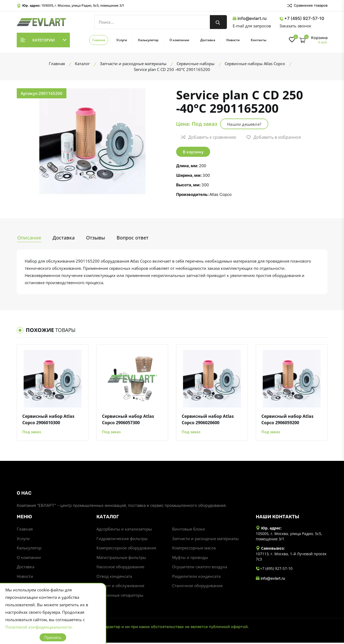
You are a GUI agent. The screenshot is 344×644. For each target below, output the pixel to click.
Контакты (259, 40)
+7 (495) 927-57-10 (302, 18)
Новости (233, 40)
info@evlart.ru (250, 18)
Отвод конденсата (114, 577)
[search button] (218, 22)
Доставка (208, 40)
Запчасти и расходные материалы (205, 539)
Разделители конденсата (196, 577)
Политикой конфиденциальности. (39, 627)
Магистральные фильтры (121, 558)
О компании (179, 40)
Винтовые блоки (189, 529)
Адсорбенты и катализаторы (124, 529)
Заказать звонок (295, 26)
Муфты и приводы (190, 558)
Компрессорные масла (194, 549)
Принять (53, 637)
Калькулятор (148, 40)
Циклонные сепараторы (120, 596)
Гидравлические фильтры (122, 539)
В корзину (193, 152)
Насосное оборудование (120, 568)
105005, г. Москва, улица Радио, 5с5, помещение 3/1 (83, 5)
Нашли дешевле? (246, 124)
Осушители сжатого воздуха (200, 568)
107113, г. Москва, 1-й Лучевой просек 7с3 (291, 557)
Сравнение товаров (307, 6)
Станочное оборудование (197, 587)
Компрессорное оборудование (126, 549)
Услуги (122, 40)
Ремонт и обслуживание (120, 587)
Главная (99, 40)
